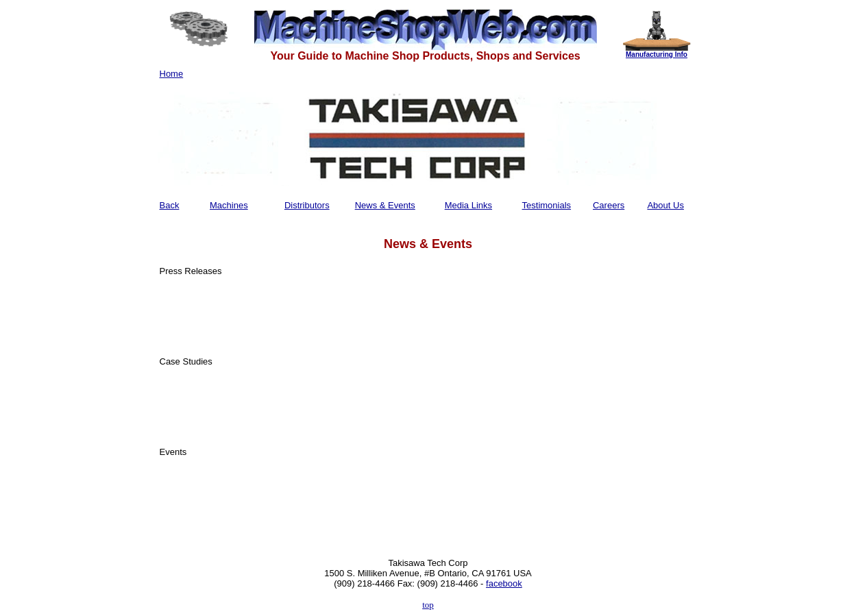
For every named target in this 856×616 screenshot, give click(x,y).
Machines (229, 205)
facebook (504, 583)
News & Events (385, 205)
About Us (665, 205)
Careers (609, 205)
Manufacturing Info (657, 54)
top (428, 605)
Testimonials (547, 205)
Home (172, 74)
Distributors (307, 205)
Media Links (468, 205)
